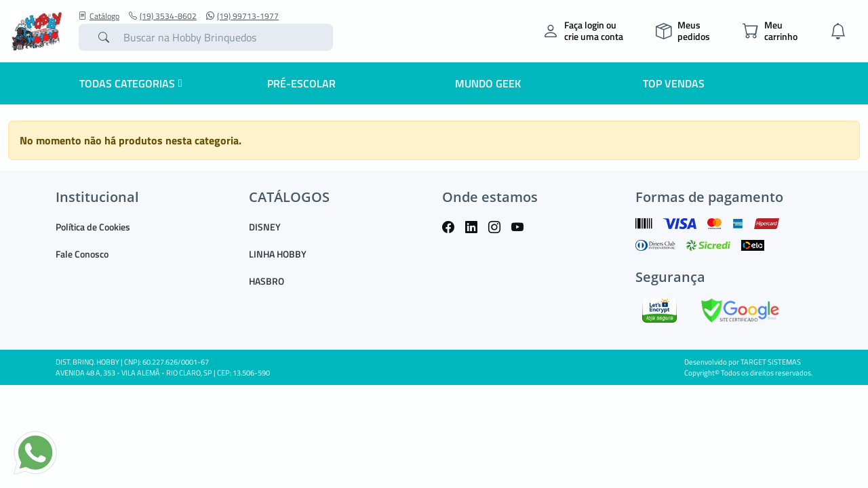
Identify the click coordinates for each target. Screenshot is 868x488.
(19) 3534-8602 (163, 16)
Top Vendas (674, 83)
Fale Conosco (82, 254)
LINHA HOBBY (278, 254)
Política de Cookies (93, 227)
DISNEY (265, 227)
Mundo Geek (488, 83)
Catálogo (99, 16)
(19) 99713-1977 (242, 16)
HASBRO (267, 281)
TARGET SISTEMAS (771, 362)
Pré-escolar (301, 83)
